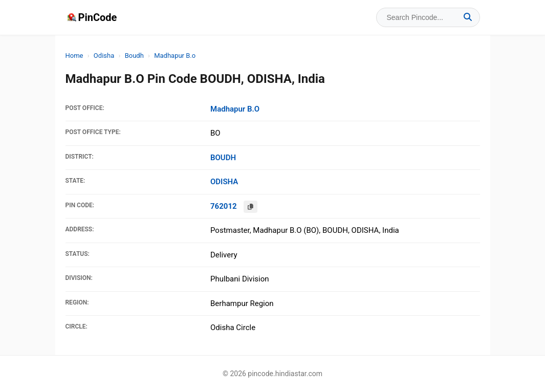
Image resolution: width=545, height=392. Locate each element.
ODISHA (224, 182)
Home (74, 56)
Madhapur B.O (235, 109)
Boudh (134, 56)
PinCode (91, 17)
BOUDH (223, 158)
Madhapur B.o (175, 56)
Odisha (104, 56)
